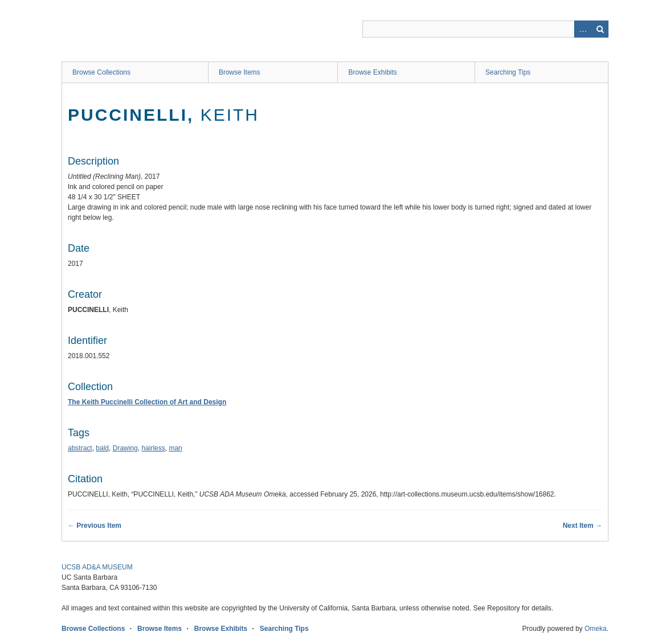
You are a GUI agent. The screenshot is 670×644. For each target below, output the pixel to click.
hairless (153, 448)
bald (102, 448)
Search (600, 29)
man (175, 448)
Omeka (596, 629)
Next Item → (583, 526)
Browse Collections (101, 72)
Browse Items (240, 72)
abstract (80, 448)
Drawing (125, 448)
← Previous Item (95, 526)
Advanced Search (583, 29)
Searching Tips (508, 72)
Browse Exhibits (372, 72)
